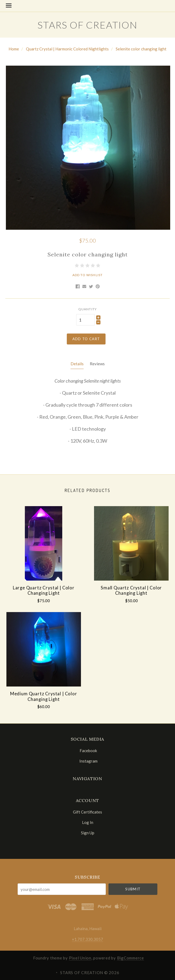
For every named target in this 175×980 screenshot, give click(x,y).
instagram (88, 761)
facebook (87, 751)
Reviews (97, 364)
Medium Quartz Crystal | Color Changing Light (44, 697)
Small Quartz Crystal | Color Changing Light (131, 591)
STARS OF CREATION (87, 25)
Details (77, 364)
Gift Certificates (87, 812)
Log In (88, 822)
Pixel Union (80, 958)
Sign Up (88, 833)
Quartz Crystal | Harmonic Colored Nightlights (67, 49)
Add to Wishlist (88, 275)
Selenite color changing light (141, 49)
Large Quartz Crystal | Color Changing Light (44, 591)
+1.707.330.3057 (87, 939)
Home (14, 49)
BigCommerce (131, 958)
